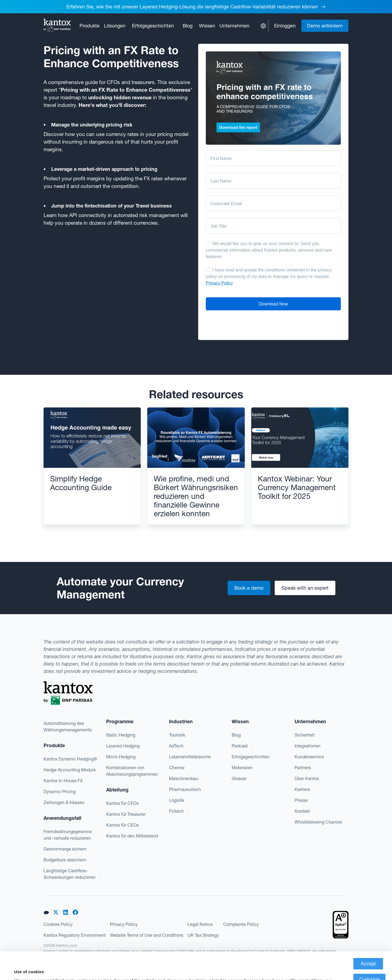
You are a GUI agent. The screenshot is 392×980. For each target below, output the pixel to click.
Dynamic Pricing (60, 792)
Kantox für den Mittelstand (132, 836)
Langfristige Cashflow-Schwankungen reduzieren (70, 874)
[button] (90, 26)
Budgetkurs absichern (65, 860)
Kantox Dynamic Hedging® (70, 759)
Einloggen (285, 26)
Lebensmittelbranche (190, 757)
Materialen (242, 768)
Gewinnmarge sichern (65, 849)
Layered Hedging (123, 746)
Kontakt (302, 811)
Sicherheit (304, 735)
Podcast (240, 746)
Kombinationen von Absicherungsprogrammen (132, 771)
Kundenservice (309, 757)
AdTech (176, 746)
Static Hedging (121, 735)
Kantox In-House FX (63, 781)
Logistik (177, 800)
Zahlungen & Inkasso (64, 802)
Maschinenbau (184, 778)
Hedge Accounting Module (70, 770)
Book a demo (249, 588)
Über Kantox (307, 778)
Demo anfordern (325, 26)
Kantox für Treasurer (126, 814)
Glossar (239, 778)
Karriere (302, 789)
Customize (369, 952)
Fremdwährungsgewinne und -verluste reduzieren (68, 835)
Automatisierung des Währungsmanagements (68, 727)
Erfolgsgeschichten (153, 26)
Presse (301, 800)
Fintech (176, 811)
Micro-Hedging (121, 757)
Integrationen (307, 746)
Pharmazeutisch (185, 789)
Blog (188, 26)
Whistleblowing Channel (318, 822)
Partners (303, 768)
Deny (370, 968)
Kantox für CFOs (122, 803)
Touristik (177, 735)
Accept (368, 936)
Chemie (177, 768)
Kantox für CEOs (122, 825)
